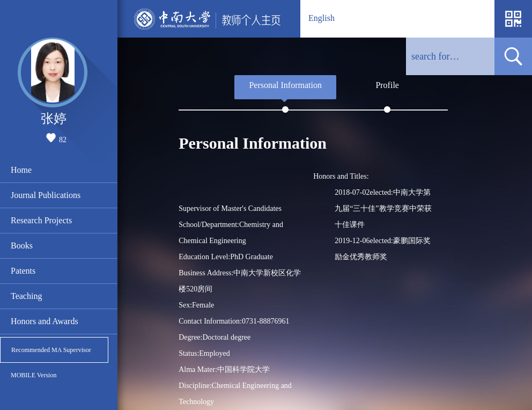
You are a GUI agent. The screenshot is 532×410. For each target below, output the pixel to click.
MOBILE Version (34, 375)
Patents (23, 271)
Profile (387, 85)
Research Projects (41, 220)
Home (21, 170)
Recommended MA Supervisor (51, 350)
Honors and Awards (45, 321)
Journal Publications (46, 195)
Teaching (26, 296)
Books (22, 246)
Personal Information (285, 85)
